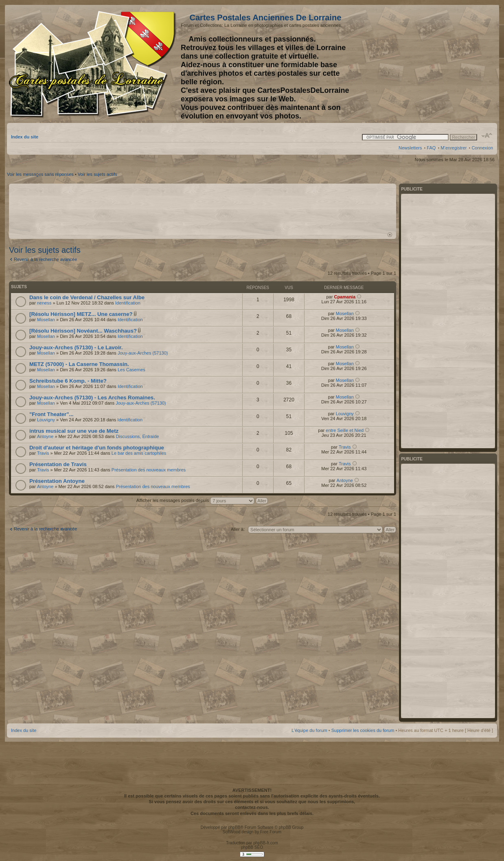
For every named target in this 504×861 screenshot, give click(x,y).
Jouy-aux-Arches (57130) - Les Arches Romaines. (92, 398)
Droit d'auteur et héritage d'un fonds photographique (97, 448)
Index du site (25, 137)
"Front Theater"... (51, 414)
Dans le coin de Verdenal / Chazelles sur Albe (87, 297)
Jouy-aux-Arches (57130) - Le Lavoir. (76, 347)
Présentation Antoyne (57, 481)
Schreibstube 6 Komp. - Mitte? (68, 381)
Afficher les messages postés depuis (202, 500)
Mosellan (46, 320)
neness (44, 303)
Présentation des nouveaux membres (149, 470)
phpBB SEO (252, 847)
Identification (128, 303)
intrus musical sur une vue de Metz (74, 431)
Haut (390, 235)
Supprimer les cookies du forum (363, 730)
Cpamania (345, 297)
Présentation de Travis (58, 464)
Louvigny (46, 420)
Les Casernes (131, 370)
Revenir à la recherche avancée (45, 259)
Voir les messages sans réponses (40, 174)
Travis (43, 453)
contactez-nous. (252, 807)
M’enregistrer (454, 148)
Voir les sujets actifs (98, 174)
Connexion (482, 148)
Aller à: (238, 529)
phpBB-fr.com (266, 843)
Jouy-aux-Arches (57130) (143, 353)
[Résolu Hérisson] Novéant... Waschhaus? (83, 331)
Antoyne (45, 436)
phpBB (234, 827)
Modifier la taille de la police (487, 136)
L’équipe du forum (309, 730)
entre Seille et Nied (345, 430)
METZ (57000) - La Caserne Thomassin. (79, 364)
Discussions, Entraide (138, 436)
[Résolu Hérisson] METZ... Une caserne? (81, 314)
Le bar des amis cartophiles (139, 453)
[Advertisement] (429, 64)
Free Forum (271, 832)
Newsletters (410, 148)
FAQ (431, 148)
